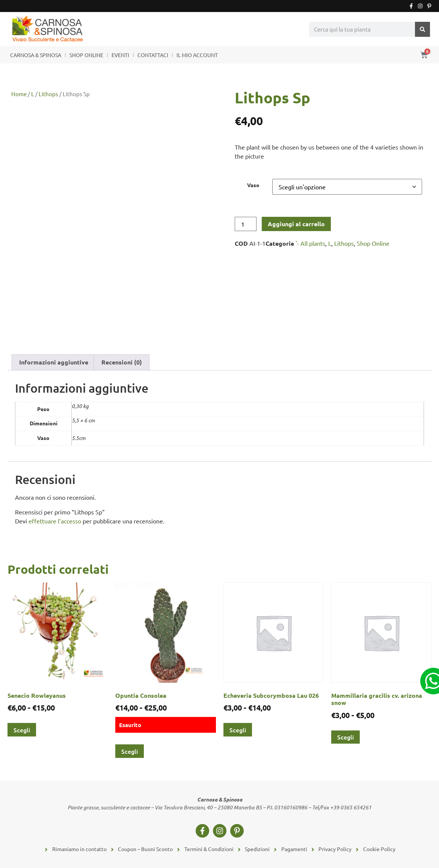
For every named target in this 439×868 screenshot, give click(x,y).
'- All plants (310, 243)
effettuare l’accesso (55, 521)
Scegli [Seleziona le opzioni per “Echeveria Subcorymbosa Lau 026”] (238, 730)
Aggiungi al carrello (296, 224)
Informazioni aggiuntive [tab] (54, 362)
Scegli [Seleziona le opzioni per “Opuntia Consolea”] (130, 751)
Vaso (253, 185)
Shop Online (373, 243)
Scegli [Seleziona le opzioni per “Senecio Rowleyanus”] (22, 730)
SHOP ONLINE (86, 55)
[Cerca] (422, 29)
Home (19, 94)
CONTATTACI (153, 55)
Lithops (48, 94)
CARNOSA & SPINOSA (36, 55)
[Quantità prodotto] (246, 224)
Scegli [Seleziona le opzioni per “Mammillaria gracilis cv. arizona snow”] (345, 737)
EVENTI (120, 55)
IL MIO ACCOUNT (197, 55)
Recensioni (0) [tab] (122, 362)
